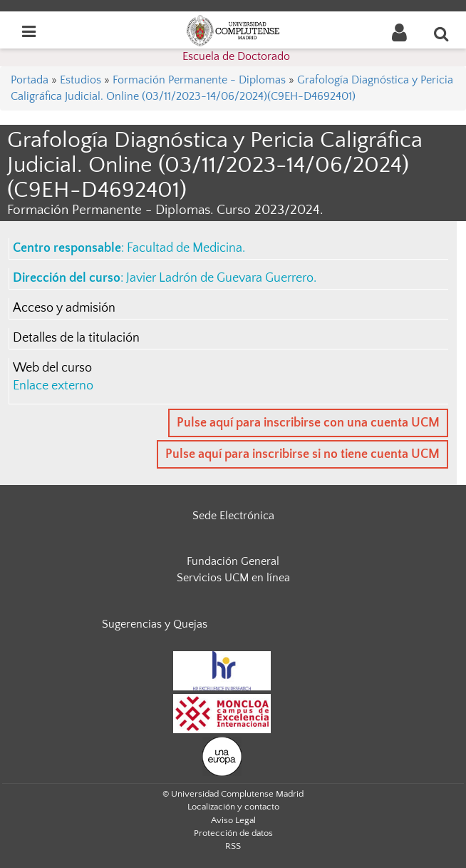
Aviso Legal (233, 820)
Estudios (81, 80)
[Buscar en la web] (442, 34)
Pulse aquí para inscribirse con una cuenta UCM (308, 423)
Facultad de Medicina (185, 248)
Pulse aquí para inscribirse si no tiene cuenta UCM (302, 454)
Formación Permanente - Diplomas (199, 80)
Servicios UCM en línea (233, 578)
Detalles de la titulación (76, 338)
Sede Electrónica (233, 516)
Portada (30, 80)
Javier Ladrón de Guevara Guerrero (220, 278)
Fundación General (233, 561)
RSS (233, 846)
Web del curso (52, 368)
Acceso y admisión (64, 308)
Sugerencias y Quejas (155, 624)
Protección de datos (233, 833)
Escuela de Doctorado (236, 56)
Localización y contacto (233, 807)
